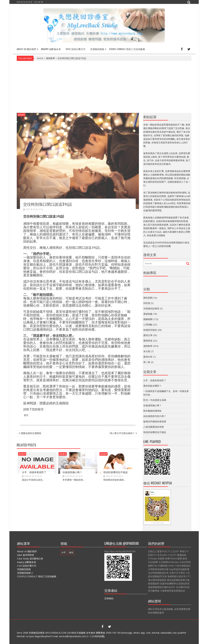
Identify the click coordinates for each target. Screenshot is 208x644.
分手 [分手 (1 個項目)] (64, 552)
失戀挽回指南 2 (25, 573)
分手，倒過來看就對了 (34, 472)
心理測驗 (148, 325)
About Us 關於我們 (26, 49)
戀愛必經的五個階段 (54, 403)
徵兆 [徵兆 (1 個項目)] (71, 552)
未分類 (147, 351)
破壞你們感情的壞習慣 (155, 421)
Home (40, 58)
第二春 (147, 362)
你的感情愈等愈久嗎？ (155, 416)
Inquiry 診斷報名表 (51, 49)
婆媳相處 (148, 314)
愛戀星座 (148, 341)
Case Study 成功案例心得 (30, 559)
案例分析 (148, 357)
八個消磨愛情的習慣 (154, 427)
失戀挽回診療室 (151, 308)
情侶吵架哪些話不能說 (116, 472)
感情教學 (50, 58)
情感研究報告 (150, 330)
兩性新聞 (148, 298)
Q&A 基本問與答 (26, 555)
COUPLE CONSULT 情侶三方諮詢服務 (127, 49)
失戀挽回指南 (97, 49)
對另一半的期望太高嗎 (155, 400)
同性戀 (147, 303)
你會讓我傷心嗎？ (72, 472)
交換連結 (109, 598)
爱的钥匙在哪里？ (152, 386)
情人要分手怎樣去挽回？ (122, 433)
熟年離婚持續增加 (152, 411)
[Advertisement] (104, 87)
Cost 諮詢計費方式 (75, 49)
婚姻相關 (148, 319)
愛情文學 (148, 335)
